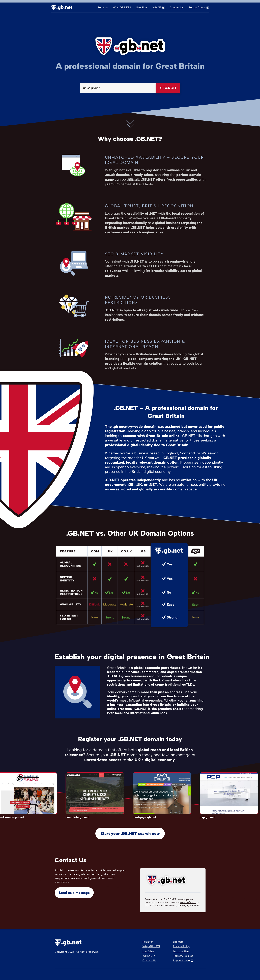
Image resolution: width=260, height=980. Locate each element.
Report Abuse (197, 7)
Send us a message (74, 893)
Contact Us (177, 7)
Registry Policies (183, 956)
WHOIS (157, 7)
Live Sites (142, 7)
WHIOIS (147, 956)
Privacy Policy (181, 946)
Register (103, 7)
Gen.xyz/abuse (188, 903)
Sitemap (178, 942)
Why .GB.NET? (122, 7)
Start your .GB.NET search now (130, 833)
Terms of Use (181, 951)
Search (168, 88)
